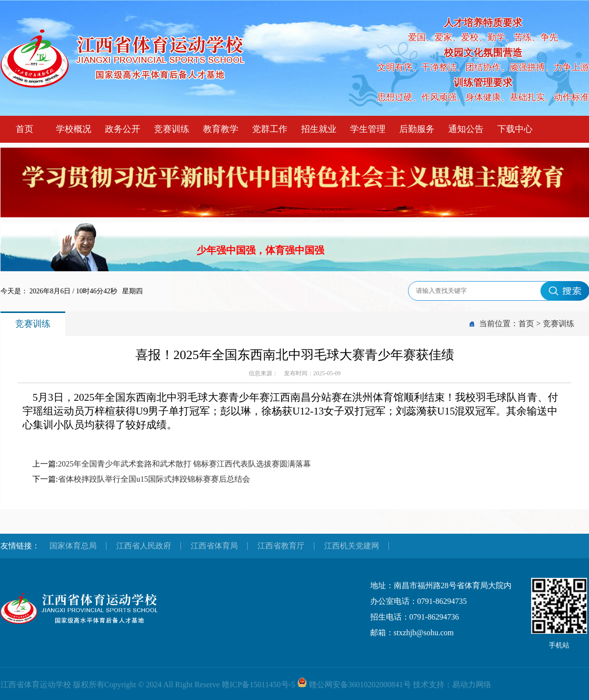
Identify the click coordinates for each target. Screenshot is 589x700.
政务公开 (123, 129)
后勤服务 (417, 129)
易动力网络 (472, 685)
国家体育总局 (73, 546)
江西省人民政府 (144, 546)
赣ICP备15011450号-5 (258, 685)
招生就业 (319, 129)
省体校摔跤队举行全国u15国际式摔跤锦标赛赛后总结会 (154, 479)
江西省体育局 (214, 546)
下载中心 (515, 129)
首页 (25, 129)
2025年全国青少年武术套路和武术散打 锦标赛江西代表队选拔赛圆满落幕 (184, 464)
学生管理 (368, 129)
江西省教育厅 (281, 546)
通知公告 (466, 129)
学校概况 (74, 129)
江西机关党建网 (352, 546)
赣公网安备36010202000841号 (360, 685)
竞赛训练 (172, 129)
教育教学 (221, 129)
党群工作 (270, 129)
